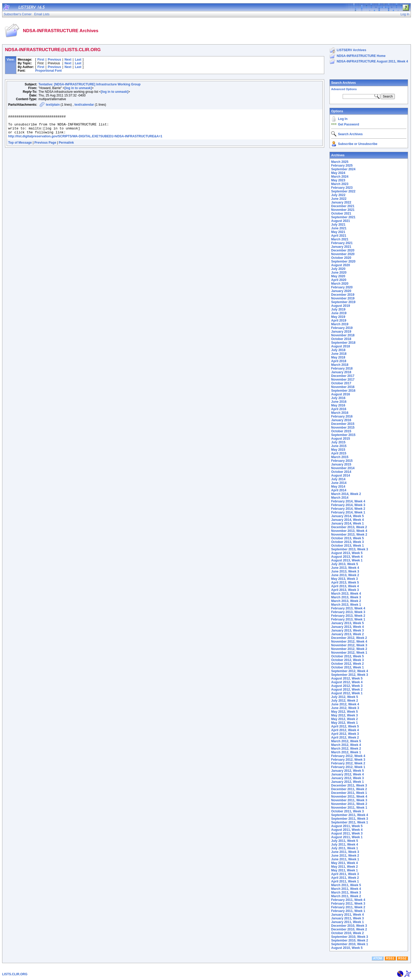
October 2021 (341, 214)
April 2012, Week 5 (345, 726)
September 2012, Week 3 (350, 675)
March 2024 (340, 177)
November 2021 (343, 210)
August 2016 (340, 394)
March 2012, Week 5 (346, 741)
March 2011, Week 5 (346, 885)
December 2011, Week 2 (349, 789)
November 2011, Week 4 (349, 797)
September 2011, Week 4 (350, 815)
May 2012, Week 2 (344, 719)
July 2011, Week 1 (345, 848)
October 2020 (341, 258)
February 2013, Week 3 (348, 612)
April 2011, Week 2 (345, 878)
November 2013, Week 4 (349, 531)
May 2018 (338, 357)
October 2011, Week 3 (347, 811)
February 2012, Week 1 (348, 767)
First (41, 60)
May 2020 (338, 276)
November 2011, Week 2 (349, 804)
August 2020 (340, 265)
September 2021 (343, 217)
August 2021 (340, 221)
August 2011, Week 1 (347, 837)
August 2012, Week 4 (347, 682)
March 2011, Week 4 (346, 889)
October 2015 (341, 431)
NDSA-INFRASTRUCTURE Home (361, 56)
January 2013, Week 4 (347, 627)
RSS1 (390, 958)
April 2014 (339, 490)
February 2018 (342, 368)
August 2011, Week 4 (347, 830)
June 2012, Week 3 (345, 708)
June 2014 (339, 483)
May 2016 (338, 405)
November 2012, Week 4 (349, 642)
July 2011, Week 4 (345, 845)
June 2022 (339, 199)
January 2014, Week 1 (347, 523)
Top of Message (20, 147)
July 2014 (338, 479)
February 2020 (342, 287)
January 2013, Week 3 (347, 630)
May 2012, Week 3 (344, 715)
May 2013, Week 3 (344, 579)
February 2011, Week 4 (348, 900)
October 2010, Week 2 (347, 933)
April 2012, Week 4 (345, 730)
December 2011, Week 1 (349, 793)
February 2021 (342, 243)
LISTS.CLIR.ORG (15, 974)
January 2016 (341, 420)
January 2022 (341, 202)
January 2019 (341, 332)
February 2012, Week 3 (348, 760)
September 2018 (343, 343)
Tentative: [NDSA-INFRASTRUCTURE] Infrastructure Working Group (90, 84)
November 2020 (343, 254)
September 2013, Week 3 (350, 549)
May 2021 (338, 232)
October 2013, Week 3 (347, 542)
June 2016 (339, 402)
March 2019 (340, 324)
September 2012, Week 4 (350, 671)
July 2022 (338, 195)
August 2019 (340, 306)
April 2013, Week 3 (345, 590)
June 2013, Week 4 (345, 568)
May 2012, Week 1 (344, 723)
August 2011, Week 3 (347, 833)
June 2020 (339, 273)
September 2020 (343, 261)
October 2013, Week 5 (347, 538)
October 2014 (341, 472)
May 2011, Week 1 (344, 870)
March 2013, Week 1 (346, 605)
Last (78, 60)
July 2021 (338, 225)
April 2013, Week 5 (345, 583)
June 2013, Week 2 (345, 575)
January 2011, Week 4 (347, 915)
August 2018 (340, 346)
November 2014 (343, 468)
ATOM (377, 958)
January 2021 (341, 247)
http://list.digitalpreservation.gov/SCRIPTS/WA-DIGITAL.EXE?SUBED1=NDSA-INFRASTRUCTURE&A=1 (85, 141)
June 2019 (339, 313)
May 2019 (338, 317)
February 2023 (342, 188)
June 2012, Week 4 (345, 704)
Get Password (348, 124)
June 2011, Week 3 (345, 852)
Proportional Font (49, 71)
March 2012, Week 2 (346, 749)
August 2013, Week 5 (347, 553)
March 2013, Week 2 (346, 601)
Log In (343, 119)
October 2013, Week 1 (347, 546)
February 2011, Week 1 (348, 911)
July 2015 (338, 442)
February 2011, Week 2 (348, 907)
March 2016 (340, 413)
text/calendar (84, 105)
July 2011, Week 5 (345, 841)
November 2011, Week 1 (349, 808)
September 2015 (343, 435)
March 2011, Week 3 (346, 892)
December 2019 (343, 295)
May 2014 (338, 487)
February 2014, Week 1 (348, 512)
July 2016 (338, 398)
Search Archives (343, 83)
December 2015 (343, 424)
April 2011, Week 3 (345, 874)
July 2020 (338, 269)
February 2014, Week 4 (348, 501)
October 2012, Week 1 (347, 667)
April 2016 (339, 409)
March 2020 (340, 284)
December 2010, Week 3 (349, 926)
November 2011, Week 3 (349, 800)
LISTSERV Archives (351, 50)
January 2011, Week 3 (347, 918)
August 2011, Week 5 (347, 826)
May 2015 (338, 450)
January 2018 (341, 372)
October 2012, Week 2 (347, 664)
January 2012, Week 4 (347, 774)
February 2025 (342, 166)
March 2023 (340, 184)
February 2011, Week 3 (348, 904)
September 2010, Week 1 (350, 944)
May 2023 (338, 180)
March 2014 (340, 498)
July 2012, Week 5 (345, 697)
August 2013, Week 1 (347, 560)
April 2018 (339, 361)
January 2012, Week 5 (347, 771)
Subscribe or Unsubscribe (358, 144)
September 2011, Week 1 (350, 822)
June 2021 (339, 228)
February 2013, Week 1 (348, 619)
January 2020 (341, 291)
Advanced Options (344, 89)
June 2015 (339, 446)
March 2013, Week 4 (346, 594)
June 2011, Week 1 (345, 859)
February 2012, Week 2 (348, 763)
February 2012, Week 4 (348, 756)
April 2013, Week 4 (345, 586)
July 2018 (338, 350)
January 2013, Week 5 (347, 623)
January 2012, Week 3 (347, 778)
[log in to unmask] (78, 88)
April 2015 (339, 453)
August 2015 (340, 439)
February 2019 (342, 328)
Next (68, 60)
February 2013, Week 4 (348, 608)
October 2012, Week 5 (347, 656)
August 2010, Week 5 (347, 948)
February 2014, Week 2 (348, 509)
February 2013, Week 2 (348, 616)
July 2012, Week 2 (345, 701)
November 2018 (343, 335)
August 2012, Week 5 (347, 678)
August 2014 (340, 476)
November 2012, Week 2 (349, 649)
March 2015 (340, 457)
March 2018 (340, 365)
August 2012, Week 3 (347, 686)
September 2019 (343, 302)
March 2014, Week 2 (346, 494)
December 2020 (343, 250)
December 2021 (343, 206)
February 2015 (342, 461)
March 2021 (340, 239)
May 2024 (338, 173)
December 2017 (343, 376)
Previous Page (45, 147)
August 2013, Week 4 (347, 557)
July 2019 (338, 309)
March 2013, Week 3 (346, 597)
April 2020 (339, 280)
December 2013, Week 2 (349, 527)
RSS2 (402, 958)
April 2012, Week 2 (345, 738)
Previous (54, 60)
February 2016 (342, 416)
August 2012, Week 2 (347, 690)
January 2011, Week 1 (347, 922)
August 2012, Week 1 (347, 693)
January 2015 (341, 464)
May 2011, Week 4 (344, 863)
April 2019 (339, 321)
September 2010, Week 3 (350, 937)
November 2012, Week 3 (349, 645)
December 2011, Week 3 (349, 785)
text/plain (53, 105)
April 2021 (339, 236)
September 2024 (343, 169)
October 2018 (341, 339)
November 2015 (343, 428)
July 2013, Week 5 (345, 564)
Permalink (66, 147)
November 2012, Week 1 (349, 653)
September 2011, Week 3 (350, 819)
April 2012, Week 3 (345, 734)
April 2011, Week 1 (345, 881)
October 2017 (341, 383)
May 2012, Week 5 (344, 712)
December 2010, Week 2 (349, 929)
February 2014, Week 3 (348, 505)
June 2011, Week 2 (345, 856)
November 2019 (343, 298)
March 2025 (340, 162)
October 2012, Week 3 (347, 660)
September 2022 (343, 191)
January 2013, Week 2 (347, 634)
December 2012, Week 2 (349, 638)
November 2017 (343, 380)
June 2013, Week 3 (345, 571)
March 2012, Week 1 (346, 752)
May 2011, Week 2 (344, 867)
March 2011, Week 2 (346, 896)
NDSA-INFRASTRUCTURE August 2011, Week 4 (372, 61)
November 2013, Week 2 (349, 535)
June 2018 (339, 354)
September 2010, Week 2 (350, 940)
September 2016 (343, 391)
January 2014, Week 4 (347, 520)
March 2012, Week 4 (346, 745)
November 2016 (343, 387)
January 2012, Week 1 (347, 782)
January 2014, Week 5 (347, 516)
